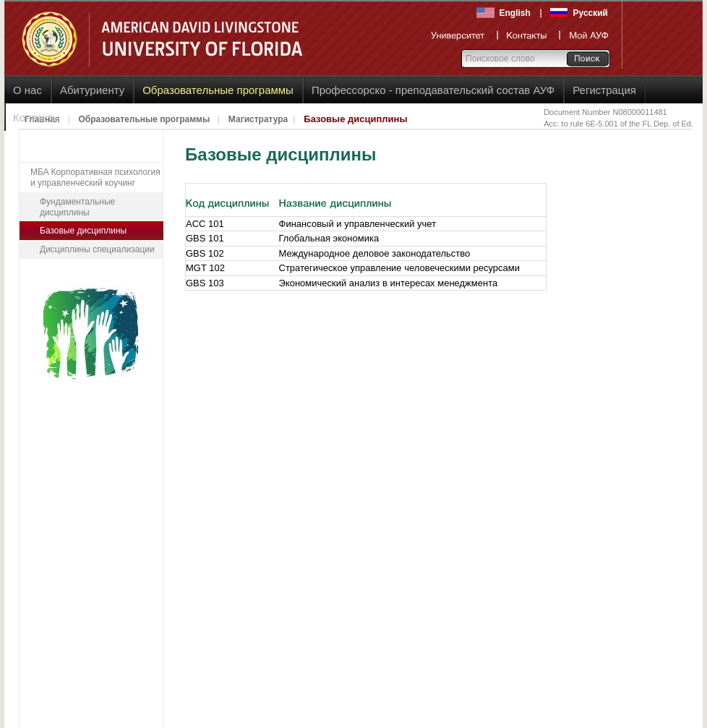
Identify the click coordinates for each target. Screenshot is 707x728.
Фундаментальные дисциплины (77, 207)
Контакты (37, 117)
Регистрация (604, 90)
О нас (27, 90)
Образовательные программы (218, 90)
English (515, 13)
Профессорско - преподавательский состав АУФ (433, 90)
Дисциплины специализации (97, 249)
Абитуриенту (92, 90)
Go (587, 59)
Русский (591, 13)
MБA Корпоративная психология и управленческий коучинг (95, 177)
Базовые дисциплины (83, 231)
